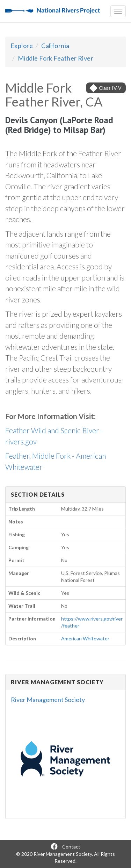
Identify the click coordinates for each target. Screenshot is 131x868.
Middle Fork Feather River (56, 58)
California (55, 46)
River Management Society (48, 700)
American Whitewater (85, 638)
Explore (22, 46)
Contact (71, 847)
